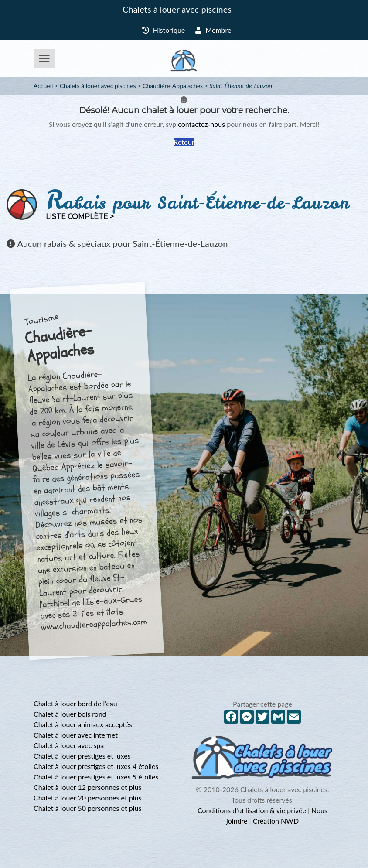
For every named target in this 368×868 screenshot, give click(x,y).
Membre (213, 30)
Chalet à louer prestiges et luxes (82, 756)
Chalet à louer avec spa (69, 745)
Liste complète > (80, 217)
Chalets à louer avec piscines (177, 9)
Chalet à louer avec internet (76, 735)
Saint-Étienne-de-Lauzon (240, 86)
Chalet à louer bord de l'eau (75, 703)
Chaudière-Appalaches (173, 86)
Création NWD (276, 821)
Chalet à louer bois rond (70, 714)
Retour (184, 142)
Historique (164, 30)
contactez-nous (201, 124)
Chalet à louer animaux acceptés (83, 724)
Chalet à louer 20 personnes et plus (87, 798)
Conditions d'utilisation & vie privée (252, 810)
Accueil (43, 86)
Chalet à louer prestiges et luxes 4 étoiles (96, 766)
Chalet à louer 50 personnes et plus (87, 808)
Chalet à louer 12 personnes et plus (87, 787)
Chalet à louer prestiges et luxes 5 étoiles (96, 777)
